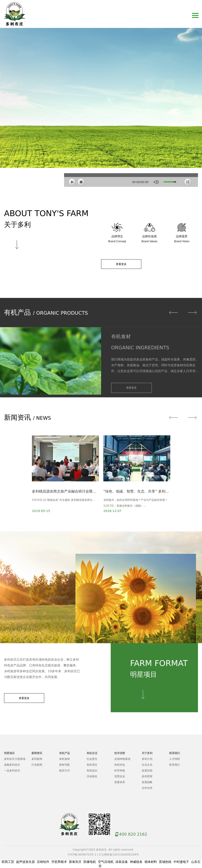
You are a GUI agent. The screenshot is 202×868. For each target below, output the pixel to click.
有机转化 (120, 765)
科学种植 (120, 771)
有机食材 (65, 759)
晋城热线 (165, 862)
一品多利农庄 (12, 771)
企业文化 (147, 765)
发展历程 (147, 771)
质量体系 (120, 782)
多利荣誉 (147, 776)
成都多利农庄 (12, 765)
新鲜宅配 (65, 765)
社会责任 (92, 759)
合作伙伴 (147, 788)
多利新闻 (37, 759)
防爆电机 (90, 862)
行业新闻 (37, 765)
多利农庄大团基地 (15, 759)
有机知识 (92, 771)
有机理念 (92, 765)
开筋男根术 (59, 862)
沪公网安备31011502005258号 (119, 855)
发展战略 (147, 782)
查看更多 (121, 264)
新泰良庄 (75, 862)
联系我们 (175, 765)
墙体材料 (151, 862)
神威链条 (136, 862)
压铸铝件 (43, 862)
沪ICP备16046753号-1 (82, 855)
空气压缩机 (106, 862)
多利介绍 (147, 759)
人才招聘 (175, 759)
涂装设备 (122, 862)
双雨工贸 (8, 862)
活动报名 (92, 776)
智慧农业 (120, 776)
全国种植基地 (122, 759)
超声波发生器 (25, 862)
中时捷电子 (181, 862)
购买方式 (65, 771)
